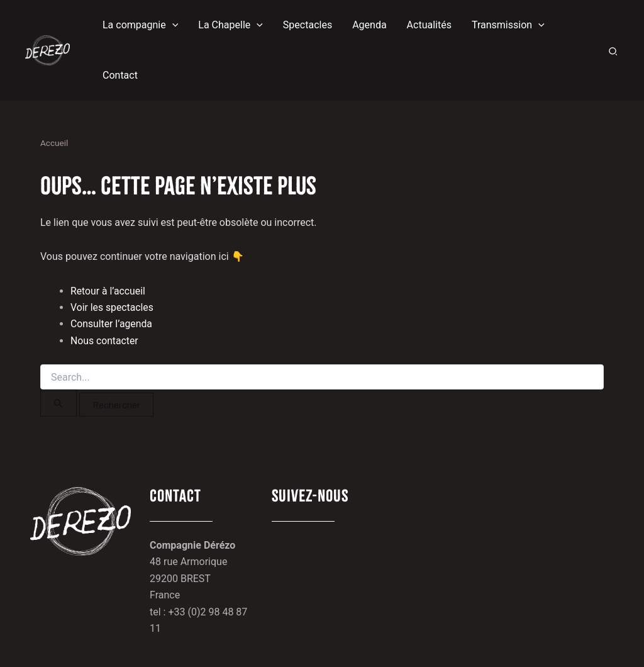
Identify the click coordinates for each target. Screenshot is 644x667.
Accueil (54, 143)
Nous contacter (105, 341)
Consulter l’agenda (112, 324)
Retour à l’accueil (108, 291)
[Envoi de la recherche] (58, 403)
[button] (140, 25)
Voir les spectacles (113, 307)
